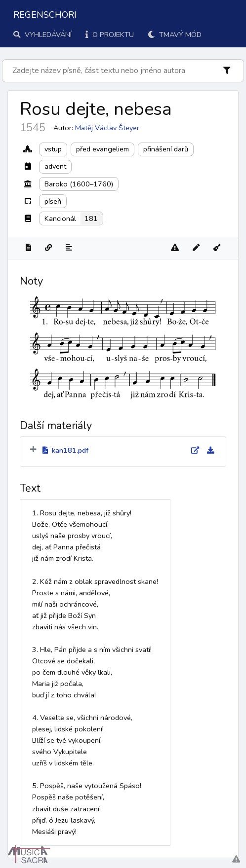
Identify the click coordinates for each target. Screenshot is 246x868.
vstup (53, 149)
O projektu (110, 35)
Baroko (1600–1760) (79, 184)
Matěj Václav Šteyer (107, 128)
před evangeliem (102, 149)
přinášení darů (166, 149)
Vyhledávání (42, 35)
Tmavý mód (175, 35)
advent (55, 166)
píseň (53, 201)
